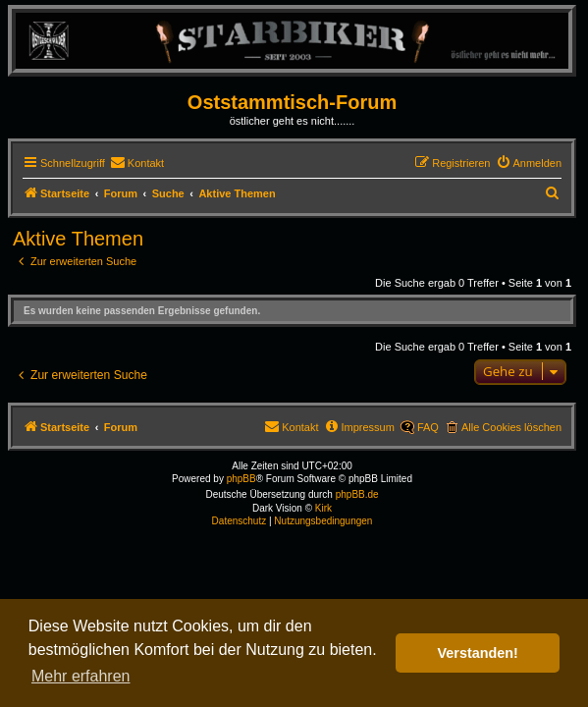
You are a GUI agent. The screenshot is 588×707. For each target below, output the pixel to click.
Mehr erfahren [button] (81, 676)
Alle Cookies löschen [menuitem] (511, 427)
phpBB (241, 479)
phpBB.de (357, 494)
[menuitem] (137, 163)
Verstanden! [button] (478, 653)
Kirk (323, 508)
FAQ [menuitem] (428, 427)
